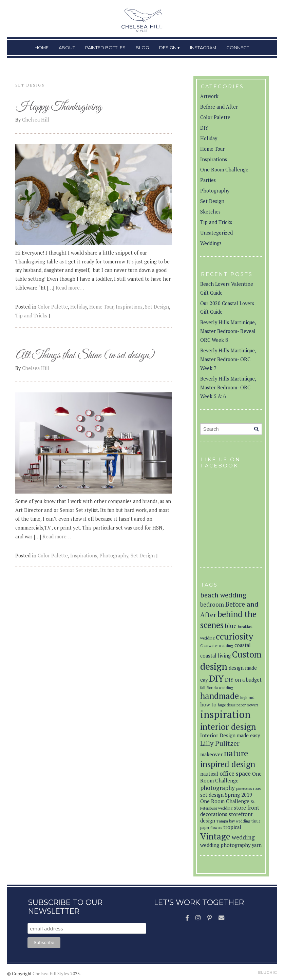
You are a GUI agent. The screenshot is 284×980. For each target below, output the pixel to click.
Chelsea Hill (36, 120)
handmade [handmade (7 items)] (220, 696)
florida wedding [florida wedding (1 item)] (220, 688)
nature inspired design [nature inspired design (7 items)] (228, 759)
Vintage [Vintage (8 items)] (215, 836)
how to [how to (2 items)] (208, 705)
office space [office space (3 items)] (235, 773)
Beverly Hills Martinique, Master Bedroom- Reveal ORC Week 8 (228, 331)
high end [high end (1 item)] (247, 698)
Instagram (203, 48)
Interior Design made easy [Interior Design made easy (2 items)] (230, 735)
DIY (204, 128)
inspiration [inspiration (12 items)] (225, 714)
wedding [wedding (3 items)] (243, 837)
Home (42, 48)
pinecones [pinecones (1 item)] (244, 789)
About (67, 48)
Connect (238, 48)
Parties (208, 180)
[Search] (256, 429)
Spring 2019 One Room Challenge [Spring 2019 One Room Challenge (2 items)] (226, 798)
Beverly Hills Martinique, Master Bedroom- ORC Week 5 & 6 (228, 387)
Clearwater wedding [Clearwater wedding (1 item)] (217, 646)
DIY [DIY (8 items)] (216, 678)
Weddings (211, 243)
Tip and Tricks (31, 316)
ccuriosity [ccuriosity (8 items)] (234, 636)
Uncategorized (216, 233)
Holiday (79, 307)
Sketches (210, 212)
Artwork (209, 96)
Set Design (157, 307)
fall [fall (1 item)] (203, 688)
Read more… (70, 288)
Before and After (219, 107)
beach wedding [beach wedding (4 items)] (223, 595)
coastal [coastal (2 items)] (243, 645)
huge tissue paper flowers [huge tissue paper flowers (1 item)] (238, 705)
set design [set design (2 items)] (212, 795)
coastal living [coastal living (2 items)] (215, 656)
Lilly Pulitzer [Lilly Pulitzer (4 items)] (220, 743)
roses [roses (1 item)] (257, 789)
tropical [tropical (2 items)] (232, 827)
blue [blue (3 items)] (231, 626)
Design (168, 48)
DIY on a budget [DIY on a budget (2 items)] (243, 680)
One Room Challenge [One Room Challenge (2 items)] (231, 777)
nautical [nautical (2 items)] (209, 774)
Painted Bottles (105, 48)
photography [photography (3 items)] (217, 788)
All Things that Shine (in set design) (85, 356)
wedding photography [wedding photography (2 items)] (225, 845)
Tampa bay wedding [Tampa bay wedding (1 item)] (233, 821)
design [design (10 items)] (214, 666)
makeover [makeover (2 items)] (211, 754)
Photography (114, 556)
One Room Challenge (224, 170)
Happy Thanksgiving (59, 107)
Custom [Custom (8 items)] (247, 654)
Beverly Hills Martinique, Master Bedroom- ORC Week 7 (228, 359)
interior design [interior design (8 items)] (228, 726)
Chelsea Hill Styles (51, 974)
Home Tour (101, 307)
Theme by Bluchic (268, 973)
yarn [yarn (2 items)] (257, 845)
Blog (142, 48)
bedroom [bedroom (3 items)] (212, 604)
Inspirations (129, 307)
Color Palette (53, 307)
